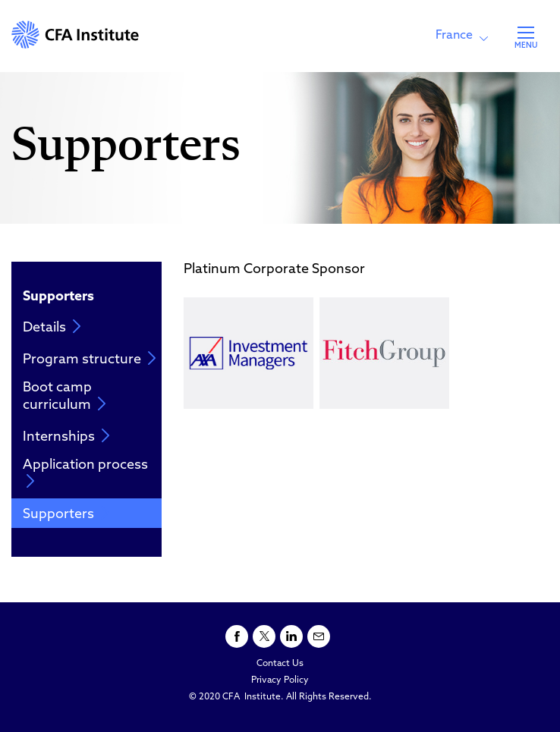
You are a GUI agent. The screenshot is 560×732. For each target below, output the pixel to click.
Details (52, 327)
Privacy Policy (280, 680)
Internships (66, 437)
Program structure (90, 359)
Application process (85, 473)
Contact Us (280, 664)
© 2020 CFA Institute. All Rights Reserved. (280, 697)
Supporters (66, 514)
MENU (526, 46)
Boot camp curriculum (64, 397)
